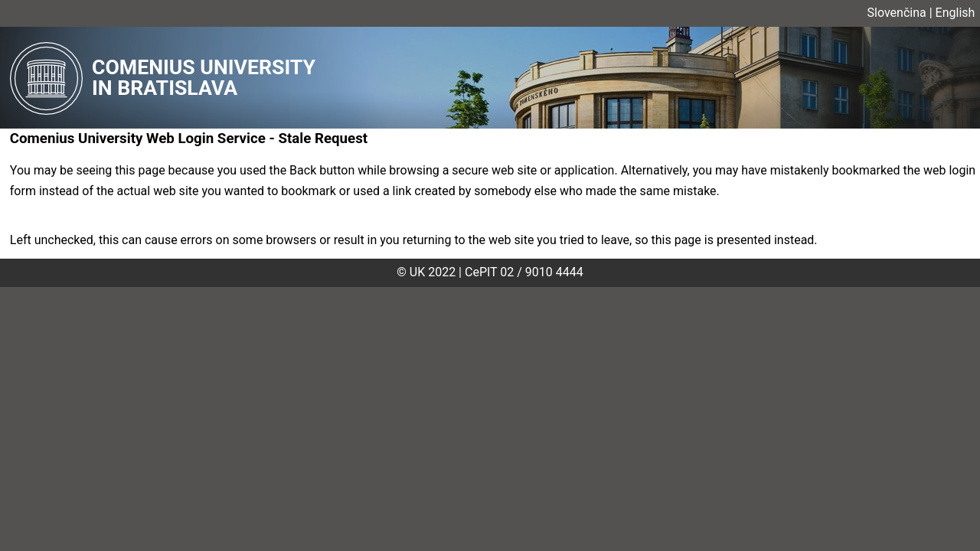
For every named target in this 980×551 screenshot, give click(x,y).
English (955, 13)
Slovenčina (897, 13)
